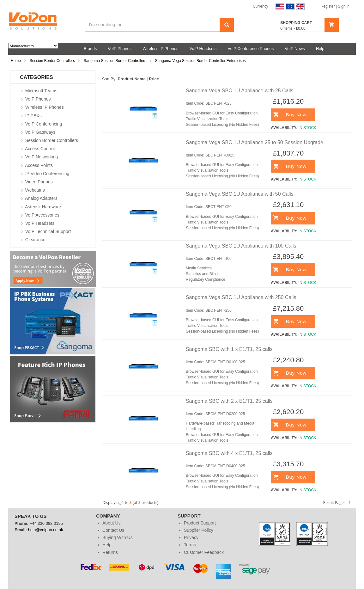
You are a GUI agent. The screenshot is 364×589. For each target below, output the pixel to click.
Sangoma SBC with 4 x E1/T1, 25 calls (229, 453)
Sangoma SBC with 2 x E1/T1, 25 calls (229, 401)
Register (328, 6)
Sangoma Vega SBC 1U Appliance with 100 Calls (241, 246)
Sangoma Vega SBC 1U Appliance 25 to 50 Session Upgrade (255, 142)
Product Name (131, 79)
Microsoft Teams (41, 91)
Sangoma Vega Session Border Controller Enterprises (200, 61)
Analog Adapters (41, 198)
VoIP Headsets (40, 223)
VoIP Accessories (42, 215)
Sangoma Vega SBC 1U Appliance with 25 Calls (240, 91)
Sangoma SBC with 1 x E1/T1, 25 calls (229, 349)
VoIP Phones (38, 99)
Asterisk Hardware (43, 207)
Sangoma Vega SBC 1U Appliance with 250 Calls (241, 297)
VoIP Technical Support (48, 231)
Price (154, 79)
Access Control (40, 149)
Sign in (344, 6)
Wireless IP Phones (45, 107)
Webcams (35, 190)
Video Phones (39, 182)
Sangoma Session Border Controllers (115, 61)
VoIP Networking (42, 157)
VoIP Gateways (40, 132)
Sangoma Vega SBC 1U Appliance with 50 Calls (240, 194)
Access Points (39, 165)
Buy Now (296, 115)
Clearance (35, 240)
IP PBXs (33, 116)
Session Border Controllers (52, 61)
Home (16, 61)
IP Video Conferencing (47, 174)
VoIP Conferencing (44, 124)
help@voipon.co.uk (46, 530)
